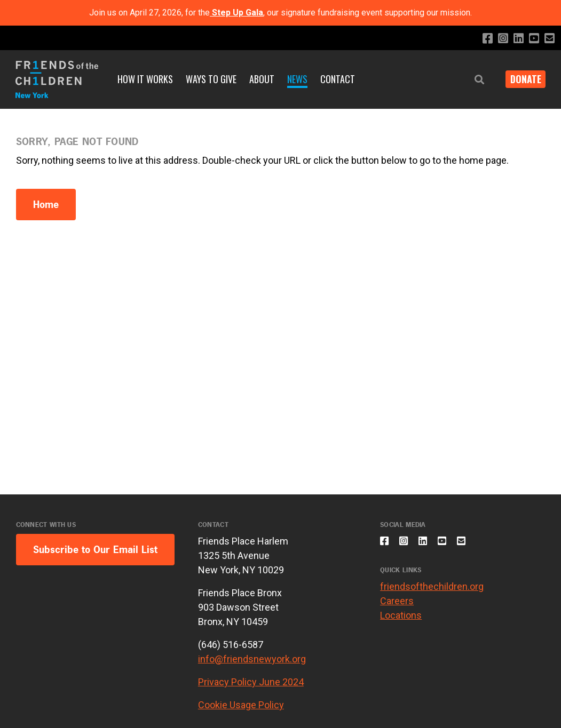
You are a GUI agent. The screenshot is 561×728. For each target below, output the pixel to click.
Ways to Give (211, 79)
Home (46, 205)
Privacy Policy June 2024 (251, 682)
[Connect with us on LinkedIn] (514, 39)
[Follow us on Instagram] (497, 39)
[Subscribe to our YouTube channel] (531, 39)
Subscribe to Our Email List (95, 550)
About (262, 79)
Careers (397, 607)
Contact (338, 79)
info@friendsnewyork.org (252, 659)
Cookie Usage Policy (241, 705)
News (297, 79)
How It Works (145, 79)
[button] (471, 80)
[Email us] (548, 39)
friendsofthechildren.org (432, 593)
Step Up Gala (238, 13)
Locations (401, 622)
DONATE (522, 79)
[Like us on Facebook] (480, 39)
